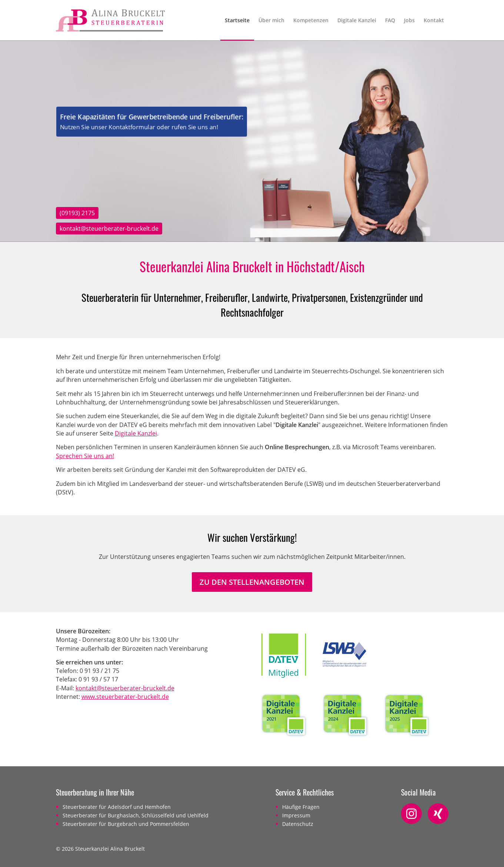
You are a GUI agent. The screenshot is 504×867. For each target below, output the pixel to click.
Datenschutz (298, 824)
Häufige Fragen (301, 807)
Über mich (271, 20)
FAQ (390, 20)
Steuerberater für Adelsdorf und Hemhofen (117, 807)
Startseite (237, 20)
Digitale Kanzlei (357, 20)
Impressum (296, 815)
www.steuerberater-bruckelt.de (125, 697)
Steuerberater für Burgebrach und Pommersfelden (126, 824)
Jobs (409, 20)
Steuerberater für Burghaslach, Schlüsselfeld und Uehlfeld (136, 815)
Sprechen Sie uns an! (85, 456)
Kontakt (434, 20)
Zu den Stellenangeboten (252, 582)
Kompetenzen (311, 20)
